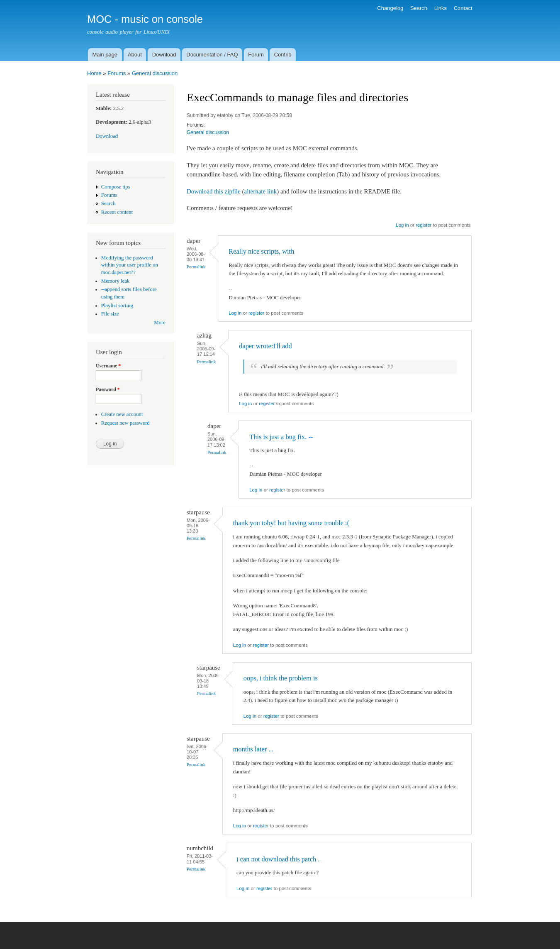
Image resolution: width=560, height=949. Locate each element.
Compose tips (116, 187)
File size (110, 314)
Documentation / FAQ (212, 55)
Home (94, 73)
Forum (256, 55)
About (135, 55)
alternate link (261, 191)
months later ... (253, 749)
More (160, 323)
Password (108, 389)
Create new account (122, 414)
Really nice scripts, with (261, 251)
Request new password (125, 423)
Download (164, 55)
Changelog (390, 8)
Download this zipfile (214, 191)
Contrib (283, 55)
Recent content (117, 212)
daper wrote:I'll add (265, 346)
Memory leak (116, 281)
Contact (463, 8)
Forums (117, 73)
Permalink (196, 267)
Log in (402, 225)
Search (419, 8)
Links (441, 8)
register (424, 225)
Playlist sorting (117, 306)
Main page (105, 55)
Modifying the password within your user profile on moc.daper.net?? (130, 265)
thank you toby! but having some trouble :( (291, 523)
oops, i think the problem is (281, 678)
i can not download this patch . (278, 859)
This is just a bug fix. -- (281, 437)
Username (108, 366)
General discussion (155, 73)
